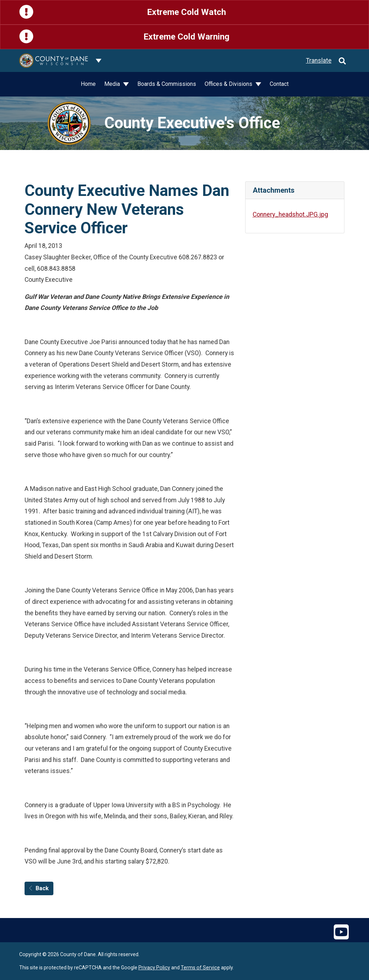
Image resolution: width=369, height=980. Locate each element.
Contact (279, 84)
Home (88, 84)
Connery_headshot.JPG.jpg (290, 214)
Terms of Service (200, 968)
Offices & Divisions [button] (229, 84)
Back (39, 888)
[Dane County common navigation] (99, 61)
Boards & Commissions (167, 84)
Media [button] (113, 84)
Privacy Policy (154, 968)
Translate (319, 61)
